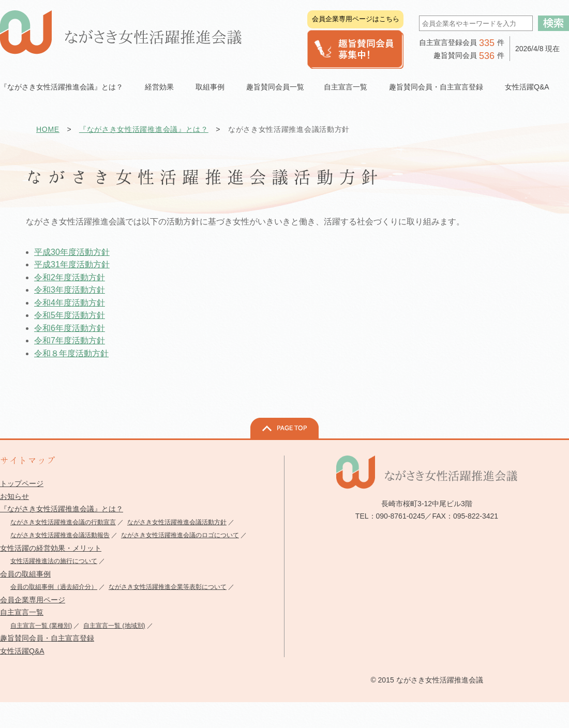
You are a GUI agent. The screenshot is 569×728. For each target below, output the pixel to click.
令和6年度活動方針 (70, 328)
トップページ (22, 483)
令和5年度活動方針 (70, 315)
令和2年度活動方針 (70, 277)
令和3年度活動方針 (70, 290)
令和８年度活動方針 (71, 353)
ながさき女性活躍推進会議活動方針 (177, 522)
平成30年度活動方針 (72, 252)
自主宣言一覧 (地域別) (114, 626)
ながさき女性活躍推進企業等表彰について (168, 587)
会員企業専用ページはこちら (356, 19)
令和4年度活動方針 (70, 303)
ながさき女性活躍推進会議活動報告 (60, 535)
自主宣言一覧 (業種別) (41, 626)
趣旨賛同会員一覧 (275, 87)
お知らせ (14, 496)
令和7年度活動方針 (70, 340)
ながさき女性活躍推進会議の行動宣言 (63, 522)
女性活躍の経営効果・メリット (51, 548)
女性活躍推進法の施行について (54, 561)
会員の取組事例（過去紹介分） (54, 587)
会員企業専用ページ (33, 600)
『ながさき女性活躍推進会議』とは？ (144, 129)
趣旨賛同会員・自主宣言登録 (47, 638)
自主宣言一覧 (22, 612)
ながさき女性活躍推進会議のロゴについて (180, 535)
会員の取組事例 (25, 574)
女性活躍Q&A (527, 87)
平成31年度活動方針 (72, 264)
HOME (48, 129)
